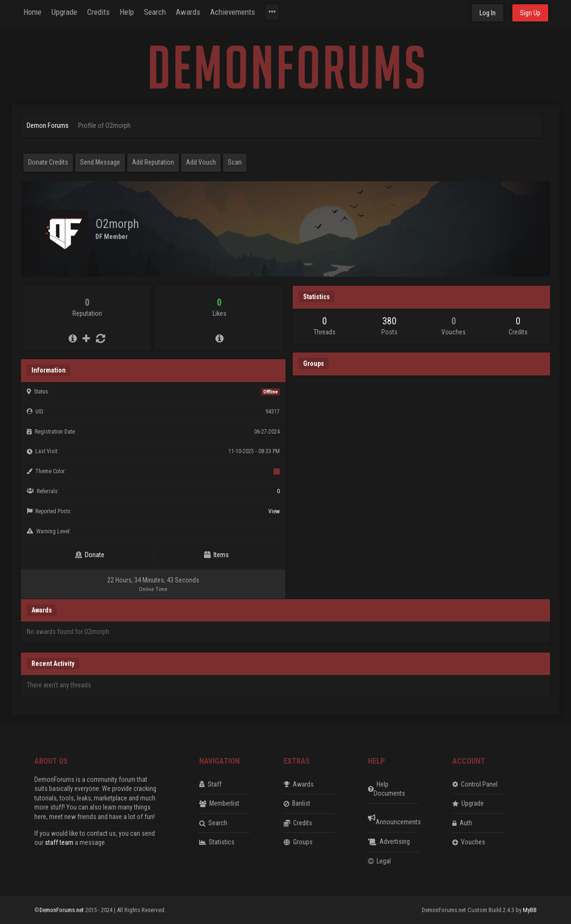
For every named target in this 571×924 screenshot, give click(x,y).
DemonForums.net (62, 910)
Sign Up (530, 13)
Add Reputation (153, 162)
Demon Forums (48, 125)
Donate (90, 555)
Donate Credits (48, 162)
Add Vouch (201, 162)
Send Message (100, 162)
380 (389, 321)
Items (216, 555)
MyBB (530, 910)
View (274, 511)
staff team (59, 842)
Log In (488, 13)
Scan (235, 162)
